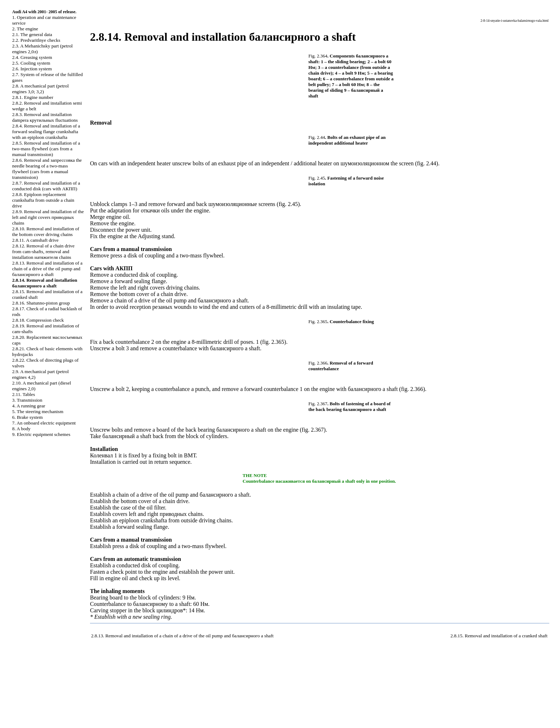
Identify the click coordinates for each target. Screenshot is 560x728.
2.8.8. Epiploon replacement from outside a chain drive (43, 200)
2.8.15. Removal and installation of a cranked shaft (499, 636)
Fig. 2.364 (318, 56)
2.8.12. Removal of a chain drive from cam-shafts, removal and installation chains (43, 252)
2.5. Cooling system (31, 63)
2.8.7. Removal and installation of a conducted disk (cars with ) (46, 186)
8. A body (21, 429)
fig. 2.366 (412, 389)
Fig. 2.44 (317, 137)
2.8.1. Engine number (33, 97)
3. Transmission (27, 400)
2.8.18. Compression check (38, 320)
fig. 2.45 (288, 204)
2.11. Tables (24, 394)
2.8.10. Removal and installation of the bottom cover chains (46, 232)
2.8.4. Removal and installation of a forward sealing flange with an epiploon (46, 132)
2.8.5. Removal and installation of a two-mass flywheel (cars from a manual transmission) (46, 149)
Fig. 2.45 (317, 178)
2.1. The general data (32, 34)
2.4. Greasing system (32, 57)
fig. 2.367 (313, 430)
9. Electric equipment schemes (41, 434)
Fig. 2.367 (318, 404)
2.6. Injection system (32, 69)
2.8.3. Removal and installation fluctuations (45, 117)
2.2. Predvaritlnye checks (36, 40)
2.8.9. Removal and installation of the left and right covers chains (48, 217)
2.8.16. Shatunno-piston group (41, 303)
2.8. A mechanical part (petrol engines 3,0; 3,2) (40, 89)
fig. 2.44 (427, 163)
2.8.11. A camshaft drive (35, 240)
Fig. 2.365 (318, 322)
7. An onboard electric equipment (44, 423)
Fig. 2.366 (318, 363)
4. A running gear (29, 406)
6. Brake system (27, 417)
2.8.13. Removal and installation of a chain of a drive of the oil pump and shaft (47, 269)
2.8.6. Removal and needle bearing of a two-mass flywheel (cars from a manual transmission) (47, 169)
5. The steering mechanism (38, 411)
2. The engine (25, 29)
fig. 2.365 (273, 342)
